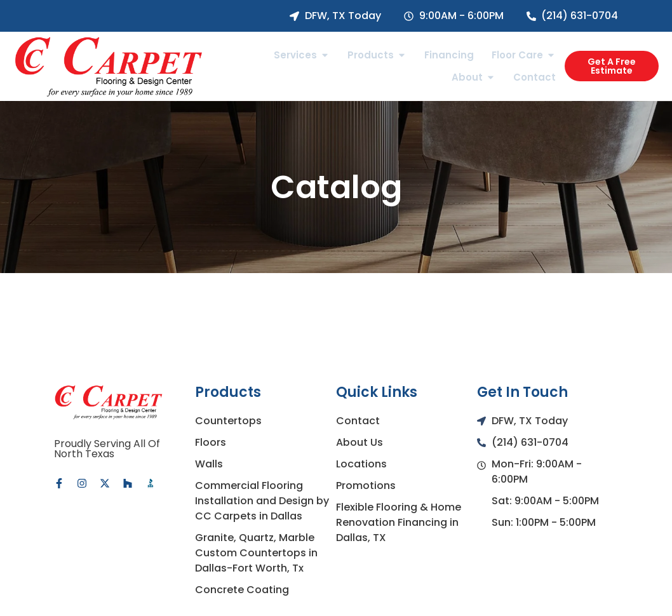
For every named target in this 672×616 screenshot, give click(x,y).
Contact (358, 421)
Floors (211, 442)
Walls (209, 464)
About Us (360, 442)
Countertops (228, 421)
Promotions (366, 485)
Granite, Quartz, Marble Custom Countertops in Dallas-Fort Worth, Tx (256, 553)
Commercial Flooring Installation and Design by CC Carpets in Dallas (262, 501)
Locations (361, 464)
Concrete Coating (242, 590)
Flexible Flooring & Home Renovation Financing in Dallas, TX (399, 522)
